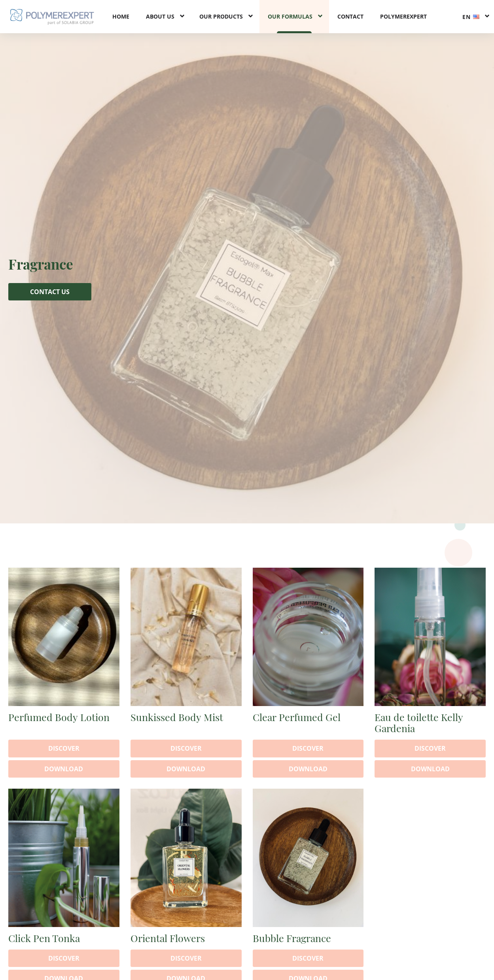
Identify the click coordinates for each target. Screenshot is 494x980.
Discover (64, 748)
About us (160, 16)
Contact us (50, 292)
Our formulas (290, 16)
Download (64, 769)
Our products (221, 16)
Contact (350, 16)
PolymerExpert (403, 16)
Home (121, 16)
